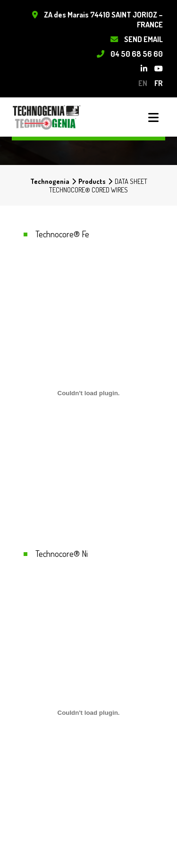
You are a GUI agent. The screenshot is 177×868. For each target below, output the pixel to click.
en (143, 83)
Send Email (143, 39)
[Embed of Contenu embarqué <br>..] (88, 393)
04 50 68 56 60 (137, 54)
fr (159, 83)
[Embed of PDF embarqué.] (88, 712)
